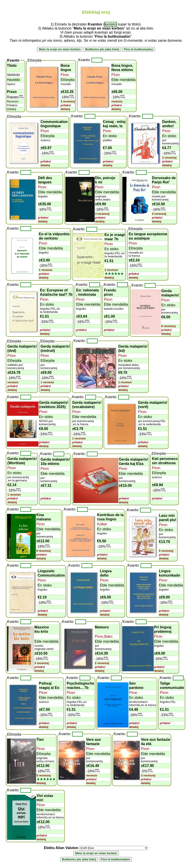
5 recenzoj (43, 551)
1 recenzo (46, 270)
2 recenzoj (169, 158)
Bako (108, 636)
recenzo (117, 101)
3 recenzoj (68, 101)
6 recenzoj (169, 326)
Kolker (102, 524)
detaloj (65, 109)
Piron (65, 75)
